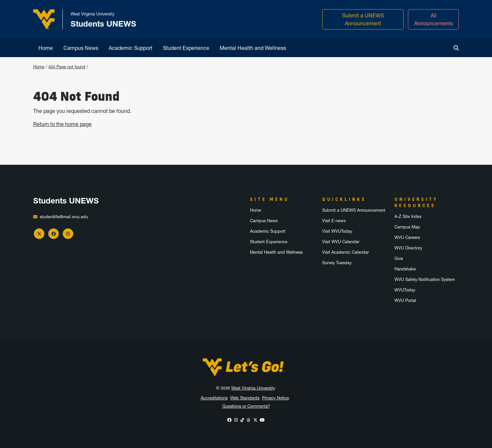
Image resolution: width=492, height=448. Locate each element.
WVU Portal (405, 300)
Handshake (405, 269)
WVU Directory (408, 248)
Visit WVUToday (337, 231)
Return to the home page (62, 124)
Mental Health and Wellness (253, 48)
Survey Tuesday (337, 263)
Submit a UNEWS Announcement (363, 19)
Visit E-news (334, 221)
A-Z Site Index (408, 216)
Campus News (81, 48)
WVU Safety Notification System (425, 279)
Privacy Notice (276, 398)
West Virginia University (253, 388)
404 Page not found (67, 67)
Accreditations (214, 398)
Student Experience (186, 48)
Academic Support (131, 48)
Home (46, 48)
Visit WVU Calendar (341, 242)
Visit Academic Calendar (346, 252)
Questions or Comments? (246, 406)
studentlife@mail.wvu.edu (64, 217)
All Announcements (434, 19)
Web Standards (245, 398)
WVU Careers (407, 237)
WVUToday (405, 290)
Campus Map (407, 227)
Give (399, 258)
